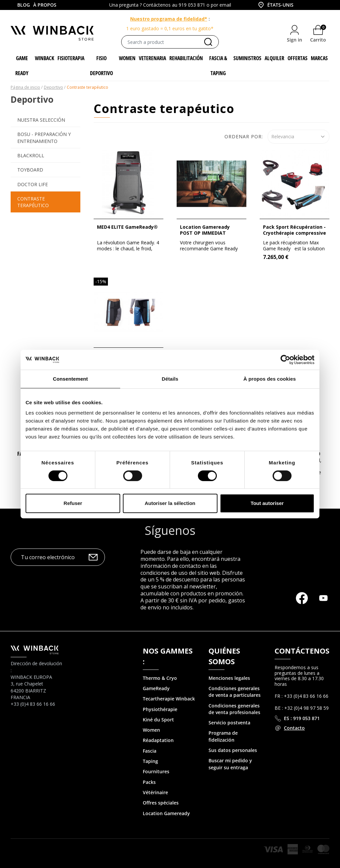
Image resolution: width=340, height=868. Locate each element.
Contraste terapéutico (33, 202)
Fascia (150, 751)
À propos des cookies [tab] (270, 379)
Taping (150, 761)
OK (93, 557)
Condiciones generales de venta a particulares (235, 692)
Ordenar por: (244, 136)
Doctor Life (33, 184)
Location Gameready (166, 813)
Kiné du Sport (158, 720)
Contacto (294, 728)
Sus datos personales (233, 750)
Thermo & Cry (158, 678)
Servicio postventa (229, 723)
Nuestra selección (41, 120)
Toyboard (30, 170)
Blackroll (31, 155)
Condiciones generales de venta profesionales (234, 709)
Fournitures (156, 771)
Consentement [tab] (70, 379)
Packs (149, 782)
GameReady (156, 688)
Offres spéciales (161, 803)
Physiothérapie (160, 709)
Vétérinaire (155, 792)
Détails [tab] (170, 379)
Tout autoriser (267, 503)
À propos (45, 5)
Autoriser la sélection (170, 503)
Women (151, 730)
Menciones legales (229, 678)
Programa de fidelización (223, 736)
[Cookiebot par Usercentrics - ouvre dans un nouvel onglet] (285, 360)
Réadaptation (158, 740)
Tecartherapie (159, 699)
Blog (24, 5)
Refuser (73, 503)
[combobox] (281, 5)
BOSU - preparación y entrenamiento (44, 137)
